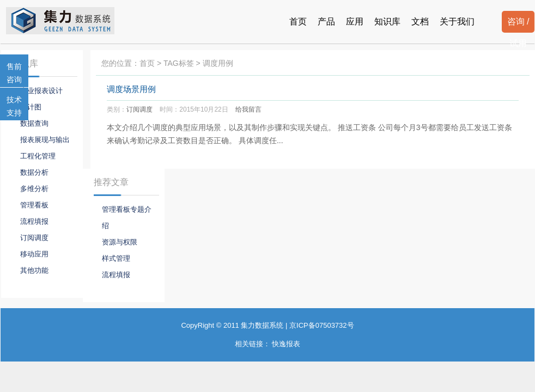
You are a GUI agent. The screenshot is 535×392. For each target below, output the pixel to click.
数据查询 (34, 123)
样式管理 (116, 258)
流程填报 (34, 221)
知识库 (387, 22)
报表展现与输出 (45, 140)
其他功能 (34, 270)
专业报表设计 (41, 91)
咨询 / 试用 (518, 25)
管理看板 (34, 205)
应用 (355, 22)
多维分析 (34, 189)
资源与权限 (120, 242)
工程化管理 (38, 156)
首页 (298, 22)
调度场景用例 (131, 89)
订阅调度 (139, 109)
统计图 (31, 107)
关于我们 (457, 22)
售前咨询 (14, 73)
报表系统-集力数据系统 (69, 21)
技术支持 (14, 106)
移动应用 (34, 254)
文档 (420, 22)
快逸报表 (286, 344)
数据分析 (34, 172)
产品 (326, 22)
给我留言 (248, 109)
